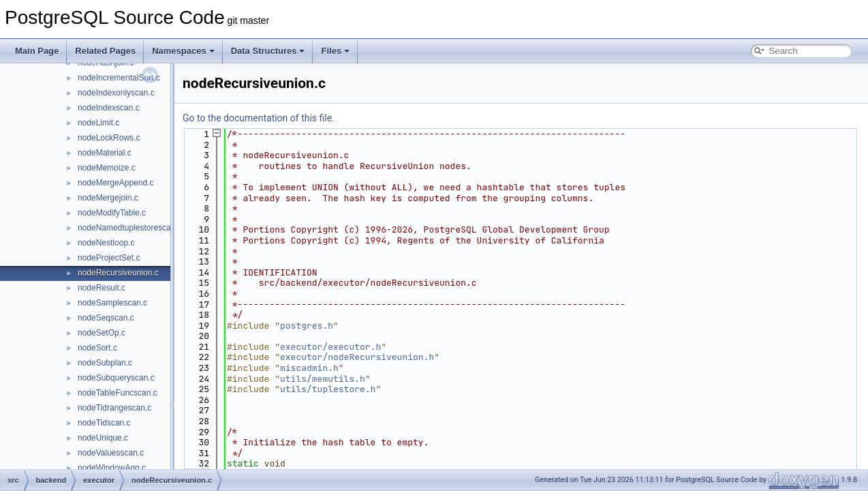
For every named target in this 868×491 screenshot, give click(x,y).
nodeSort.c (97, 348)
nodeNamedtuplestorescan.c (130, 228)
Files (335, 51)
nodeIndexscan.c (109, 108)
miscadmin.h (309, 368)
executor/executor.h (330, 347)
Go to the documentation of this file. (259, 118)
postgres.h (307, 326)
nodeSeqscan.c (106, 318)
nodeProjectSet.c (109, 258)
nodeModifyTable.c (112, 213)
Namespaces (183, 51)
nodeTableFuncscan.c (118, 393)
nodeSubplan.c (105, 363)
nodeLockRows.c (109, 138)
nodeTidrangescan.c (114, 408)
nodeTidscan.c (104, 423)
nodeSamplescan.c (112, 303)
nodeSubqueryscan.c (116, 378)
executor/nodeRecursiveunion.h (357, 357)
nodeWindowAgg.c (112, 468)
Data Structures (268, 51)
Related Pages (105, 51)
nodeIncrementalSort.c (119, 78)
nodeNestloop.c (106, 243)
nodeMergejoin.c (108, 198)
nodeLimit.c (98, 123)
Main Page (37, 51)
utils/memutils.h (323, 379)
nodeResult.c (102, 288)
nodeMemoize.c (107, 168)
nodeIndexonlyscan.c (116, 93)
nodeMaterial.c (105, 153)
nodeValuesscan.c (111, 453)
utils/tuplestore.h (328, 389)
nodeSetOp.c (102, 333)
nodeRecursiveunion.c (118, 273)
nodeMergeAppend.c (115, 183)
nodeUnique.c (103, 438)
